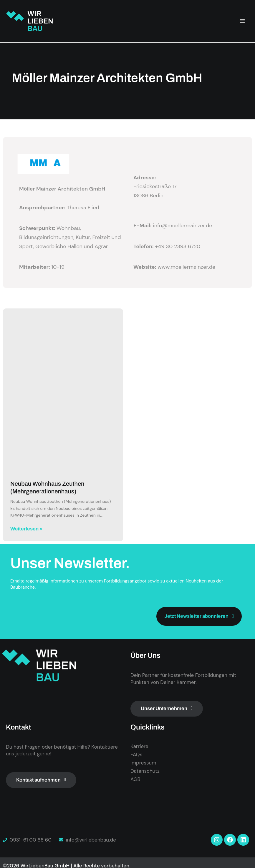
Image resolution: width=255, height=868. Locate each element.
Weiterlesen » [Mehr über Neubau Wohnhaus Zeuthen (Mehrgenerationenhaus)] (26, 529)
